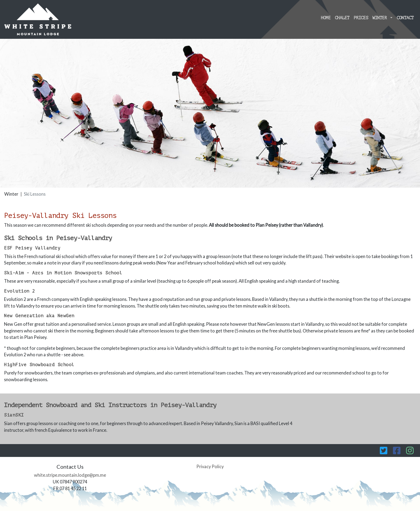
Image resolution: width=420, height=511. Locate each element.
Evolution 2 (20, 291)
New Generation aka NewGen (39, 316)
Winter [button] (381, 18)
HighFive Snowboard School (39, 365)
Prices (361, 18)
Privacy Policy (210, 466)
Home (326, 18)
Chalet (342, 18)
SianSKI (14, 415)
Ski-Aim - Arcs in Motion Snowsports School (63, 273)
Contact (405, 18)
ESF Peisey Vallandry (32, 248)
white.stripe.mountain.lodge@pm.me (70, 475)
